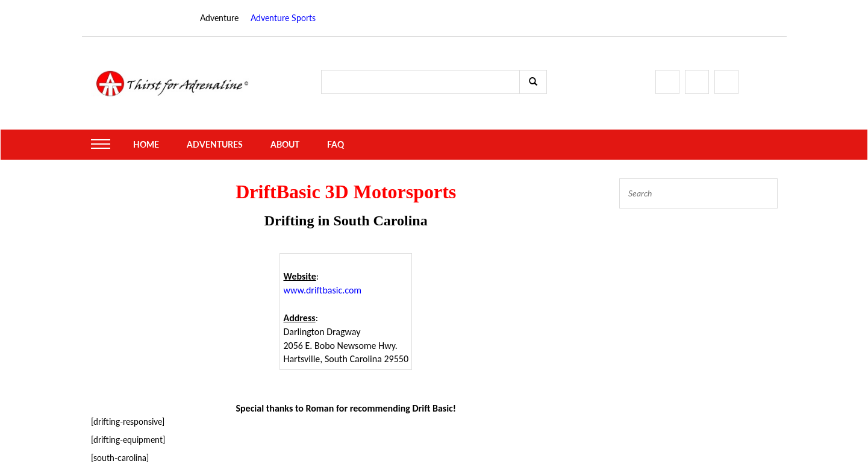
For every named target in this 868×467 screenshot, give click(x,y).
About (285, 144)
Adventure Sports (283, 18)
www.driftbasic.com (322, 290)
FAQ (336, 144)
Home (146, 144)
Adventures (215, 144)
